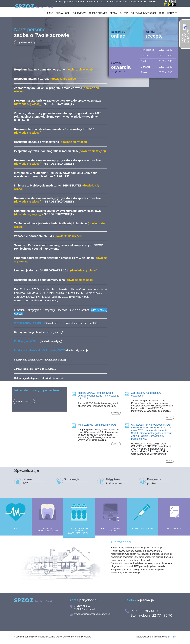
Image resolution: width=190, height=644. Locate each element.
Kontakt (172, 17)
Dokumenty (79, 17)
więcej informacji (24, 42)
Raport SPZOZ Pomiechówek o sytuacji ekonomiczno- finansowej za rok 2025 (99, 396)
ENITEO (172, 637)
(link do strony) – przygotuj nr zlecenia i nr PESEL (56, 323)
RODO (161, 17)
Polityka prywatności (143, 17)
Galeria (124, 17)
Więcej (116, 412)
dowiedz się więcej (51, 332)
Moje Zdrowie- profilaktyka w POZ (97, 425)
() (46, 301)
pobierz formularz (24, 401)
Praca (113, 17)
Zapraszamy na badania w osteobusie (146, 394)
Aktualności (63, 17)
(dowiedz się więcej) (51, 350)
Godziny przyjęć (98, 17)
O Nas (50, 17)
